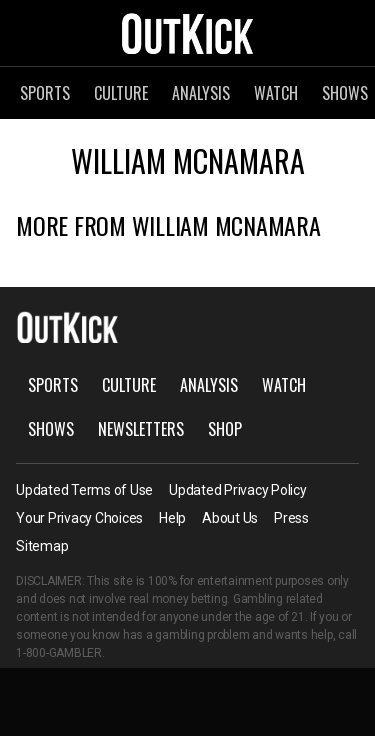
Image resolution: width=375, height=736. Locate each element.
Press (291, 518)
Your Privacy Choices (79, 518)
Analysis (201, 93)
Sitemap (42, 546)
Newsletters (141, 429)
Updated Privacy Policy (238, 490)
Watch (276, 93)
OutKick (188, 33)
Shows (51, 429)
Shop (225, 429)
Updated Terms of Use (84, 490)
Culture (121, 93)
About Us (230, 518)
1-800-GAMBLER (59, 653)
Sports (45, 93)
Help (172, 518)
